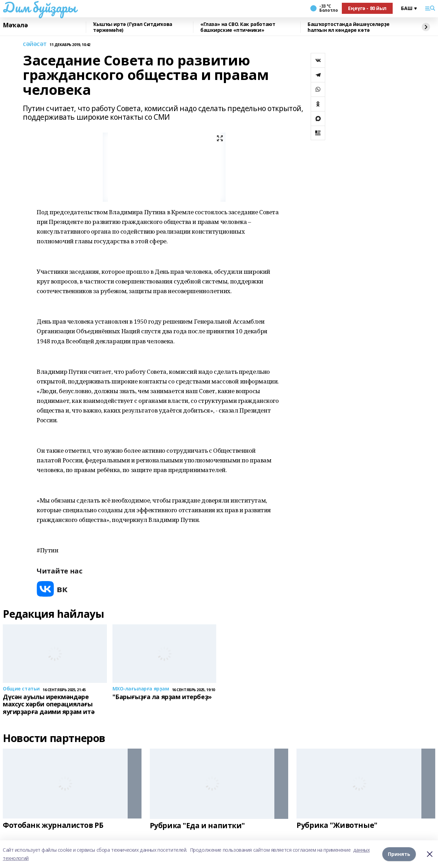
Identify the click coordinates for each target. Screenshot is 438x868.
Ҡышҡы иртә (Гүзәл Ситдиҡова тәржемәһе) (133, 27)
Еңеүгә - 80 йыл (367, 8)
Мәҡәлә (15, 25)
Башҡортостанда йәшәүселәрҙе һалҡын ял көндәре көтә (349, 27)
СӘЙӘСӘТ (35, 44)
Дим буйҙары (39, 7)
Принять (399, 854)
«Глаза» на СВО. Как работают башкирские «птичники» (238, 27)
